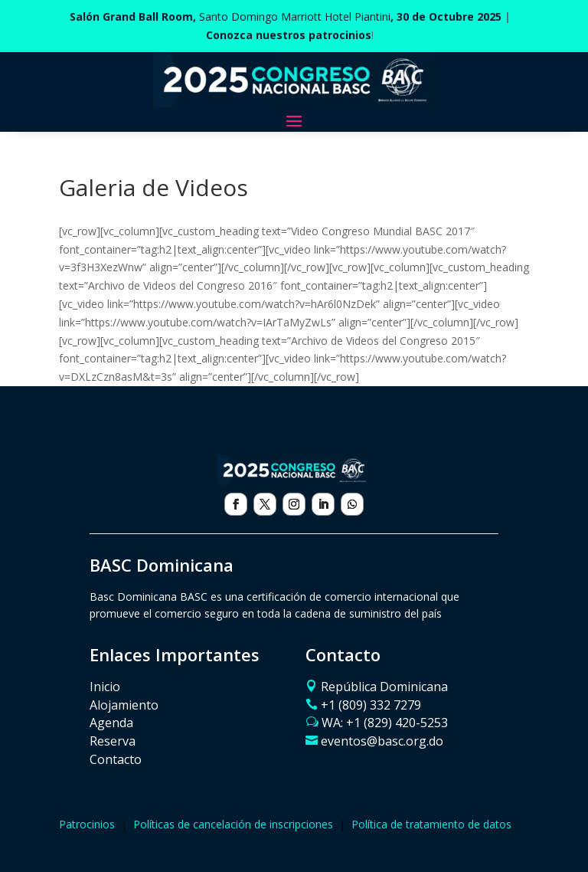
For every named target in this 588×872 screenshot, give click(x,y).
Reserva (113, 741)
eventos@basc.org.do (382, 741)
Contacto (116, 759)
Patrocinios (87, 824)
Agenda (111, 723)
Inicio (105, 687)
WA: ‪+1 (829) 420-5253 (385, 723)
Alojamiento (124, 705)
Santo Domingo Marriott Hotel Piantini (286, 16)
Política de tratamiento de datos (431, 824)
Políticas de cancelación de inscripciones (233, 824)
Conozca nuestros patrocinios (289, 35)
